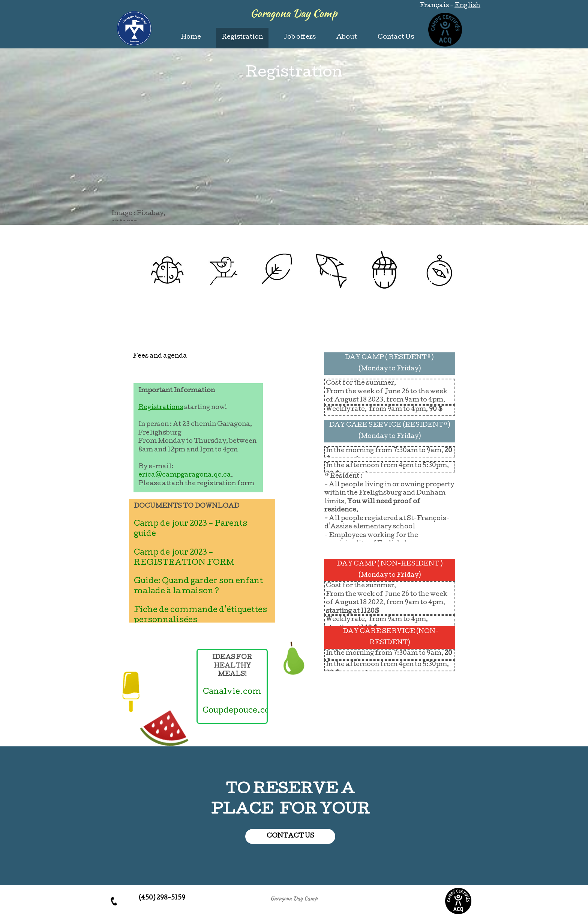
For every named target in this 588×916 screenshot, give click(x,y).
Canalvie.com (232, 692)
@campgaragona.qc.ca (193, 475)
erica (147, 475)
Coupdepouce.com (241, 711)
